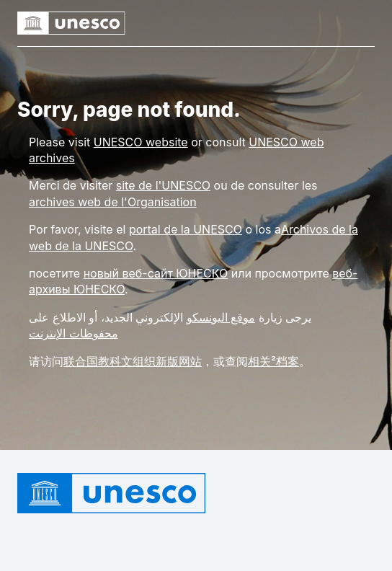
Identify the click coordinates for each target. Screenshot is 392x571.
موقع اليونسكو (221, 317)
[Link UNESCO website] (141, 142)
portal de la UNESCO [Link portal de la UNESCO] (186, 229)
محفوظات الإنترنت (73, 333)
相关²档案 (273, 361)
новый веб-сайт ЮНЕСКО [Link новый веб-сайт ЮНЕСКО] (156, 273)
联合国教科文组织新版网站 (133, 361)
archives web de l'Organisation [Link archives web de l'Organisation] (113, 202)
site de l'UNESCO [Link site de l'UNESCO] (163, 185)
